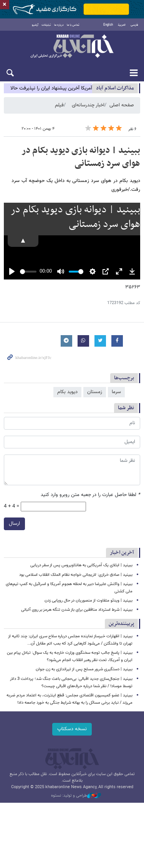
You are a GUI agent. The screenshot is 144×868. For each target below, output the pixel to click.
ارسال (14, 524)
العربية (122, 25)
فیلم (59, 105)
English (108, 25)
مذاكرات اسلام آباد (115, 88)
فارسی (134, 25)
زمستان (95, 392)
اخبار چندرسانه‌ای (88, 105)
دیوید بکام (67, 392)
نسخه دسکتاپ (72, 729)
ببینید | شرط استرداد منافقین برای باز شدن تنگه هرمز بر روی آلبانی (77, 610)
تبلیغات (46, 25)
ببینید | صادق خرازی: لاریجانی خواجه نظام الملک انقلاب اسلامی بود (76, 575)
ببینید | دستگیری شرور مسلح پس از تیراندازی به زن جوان (84, 669)
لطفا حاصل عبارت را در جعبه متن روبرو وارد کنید (90, 495)
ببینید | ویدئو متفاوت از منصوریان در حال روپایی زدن (89, 601)
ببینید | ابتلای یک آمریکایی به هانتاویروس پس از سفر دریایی (81, 565)
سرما (116, 392)
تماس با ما (73, 25)
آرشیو (35, 25)
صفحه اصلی (122, 105)
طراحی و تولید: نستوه (76, 796)
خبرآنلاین (72, 47)
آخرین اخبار (122, 553)
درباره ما (59, 25)
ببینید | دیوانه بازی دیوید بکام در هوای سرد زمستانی (81, 157)
